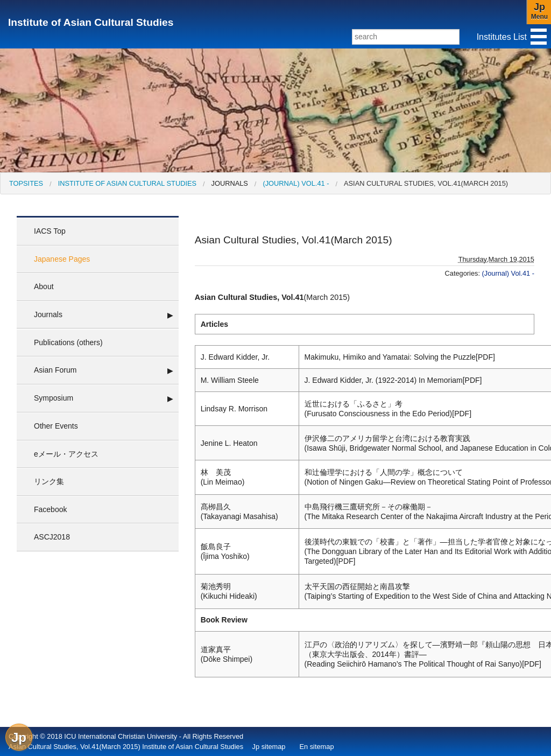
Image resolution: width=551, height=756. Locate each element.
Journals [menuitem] (230, 183)
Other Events (56, 426)
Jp (19, 737)
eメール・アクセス (66, 454)
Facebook (50, 509)
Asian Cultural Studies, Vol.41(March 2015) (426, 183)
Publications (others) (68, 342)
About (44, 286)
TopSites (26, 183)
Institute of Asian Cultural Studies (91, 22)
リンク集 (49, 481)
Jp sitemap (269, 747)
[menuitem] (26, 183)
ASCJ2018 (52, 537)
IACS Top (50, 231)
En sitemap (316, 747)
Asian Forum (55, 370)
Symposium (54, 398)
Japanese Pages (62, 259)
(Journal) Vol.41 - (296, 183)
